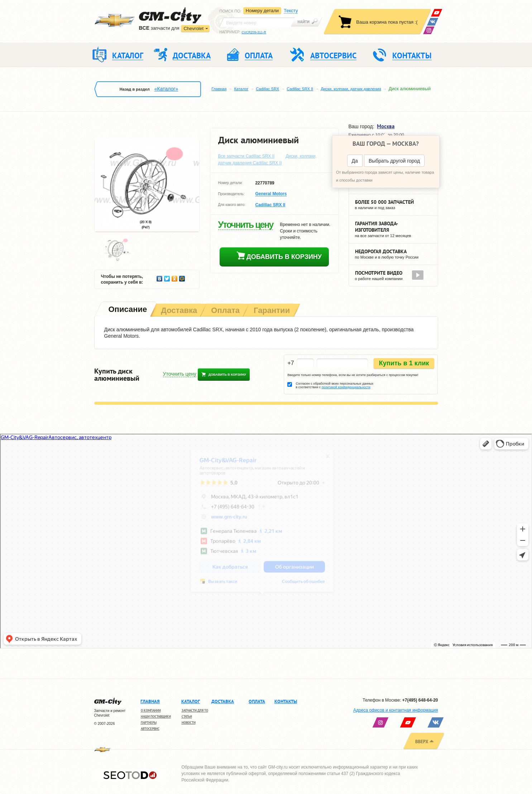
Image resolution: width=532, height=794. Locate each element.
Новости (189, 723)
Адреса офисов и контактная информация (396, 710)
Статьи (187, 716)
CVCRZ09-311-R (254, 32)
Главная (219, 89)
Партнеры (149, 723)
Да (355, 161)
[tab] (127, 310)
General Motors (271, 194)
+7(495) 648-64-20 (420, 700)
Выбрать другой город (394, 161)
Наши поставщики (156, 716)
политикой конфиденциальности (346, 387)
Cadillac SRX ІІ (300, 89)
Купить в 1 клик (404, 363)
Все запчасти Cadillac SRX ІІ (246, 156)
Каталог (241, 89)
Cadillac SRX (267, 89)
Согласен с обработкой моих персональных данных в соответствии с (334, 385)
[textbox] (257, 22)
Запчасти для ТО (195, 710)
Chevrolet (193, 28)
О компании (151, 710)
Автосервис (150, 729)
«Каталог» (166, 89)
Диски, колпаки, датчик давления (351, 89)
